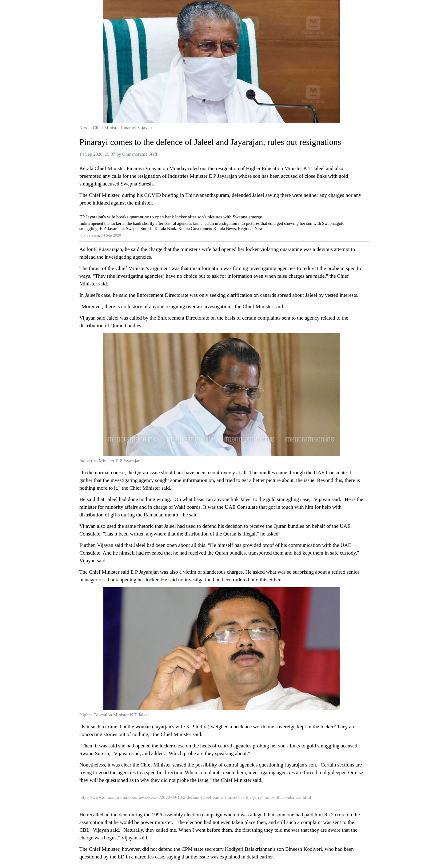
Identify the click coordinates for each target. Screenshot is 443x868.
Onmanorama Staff (140, 154)
